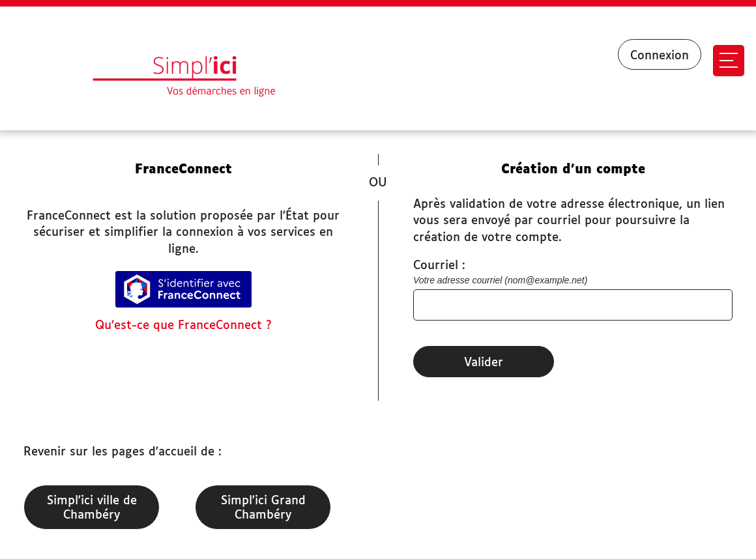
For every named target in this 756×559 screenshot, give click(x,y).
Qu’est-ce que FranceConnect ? (183, 326)
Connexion (660, 56)
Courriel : (439, 266)
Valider (484, 363)
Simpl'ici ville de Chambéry (92, 508)
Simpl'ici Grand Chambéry (263, 508)
